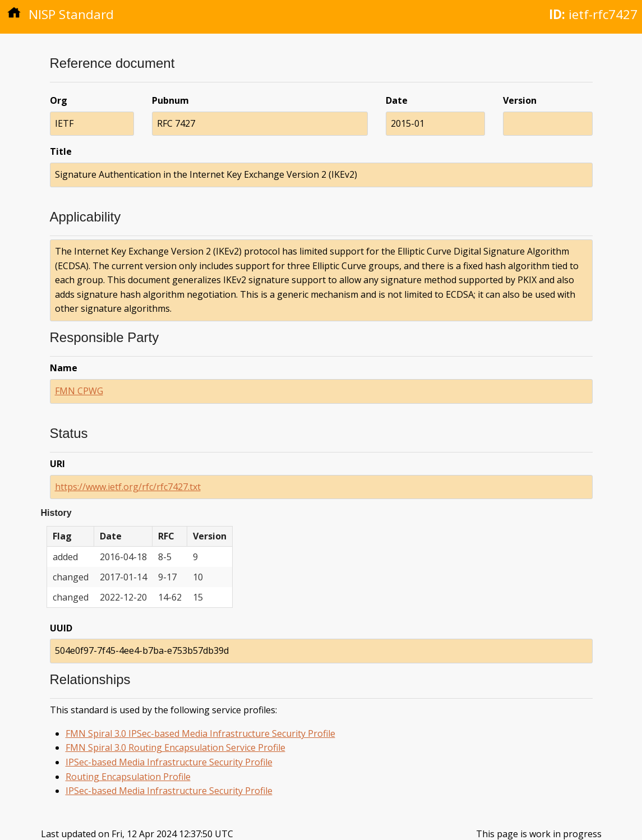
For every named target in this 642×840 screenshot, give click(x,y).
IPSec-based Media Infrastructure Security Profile (169, 762)
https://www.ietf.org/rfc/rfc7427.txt (128, 487)
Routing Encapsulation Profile (128, 777)
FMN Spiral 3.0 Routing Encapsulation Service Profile (175, 747)
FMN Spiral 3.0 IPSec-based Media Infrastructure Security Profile (200, 733)
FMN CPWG (79, 391)
